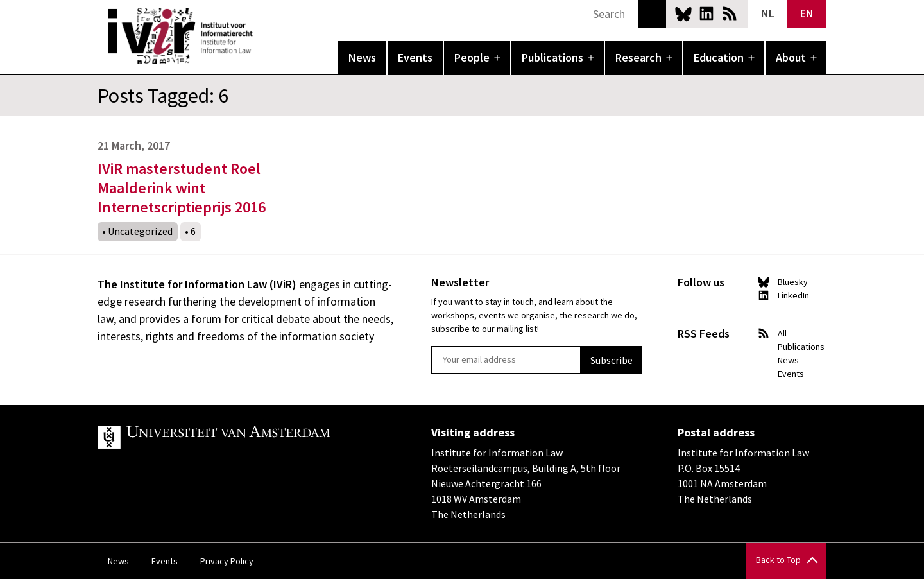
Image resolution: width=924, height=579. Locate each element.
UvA (246, 437)
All (782, 333)
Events (415, 57)
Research (638, 57)
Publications (552, 57)
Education (719, 57)
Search (652, 14)
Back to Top (778, 560)
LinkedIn (706, 13)
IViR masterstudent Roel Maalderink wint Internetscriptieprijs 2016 (182, 188)
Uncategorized (140, 231)
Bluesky (683, 13)
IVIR (262, 36)
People (472, 57)
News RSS (730, 13)
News (362, 57)
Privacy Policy (227, 561)
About (791, 57)
